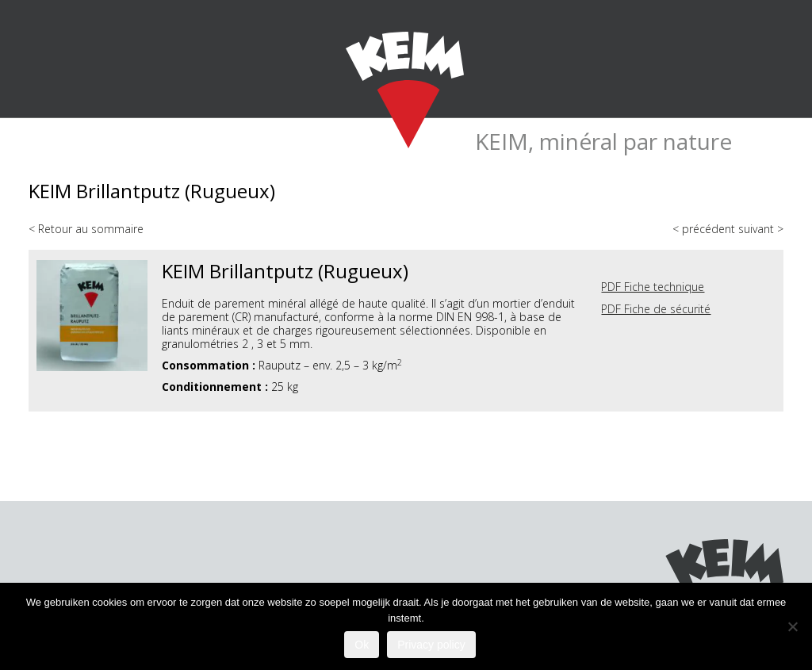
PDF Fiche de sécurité (656, 309)
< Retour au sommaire (86, 229)
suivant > (761, 229)
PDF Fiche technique (653, 287)
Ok (362, 645)
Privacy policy (431, 645)
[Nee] (792, 626)
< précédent (705, 229)
